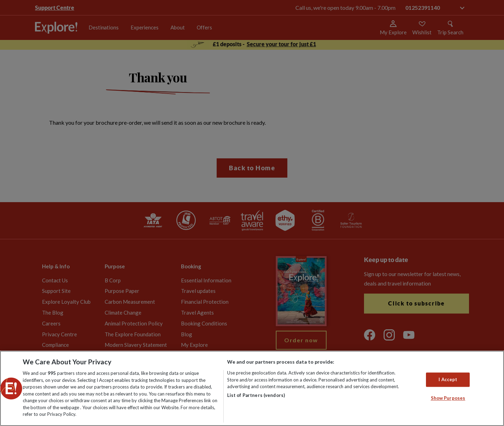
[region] (252, 388)
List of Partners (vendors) (256, 395)
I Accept (448, 379)
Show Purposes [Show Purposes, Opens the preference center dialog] (448, 398)
